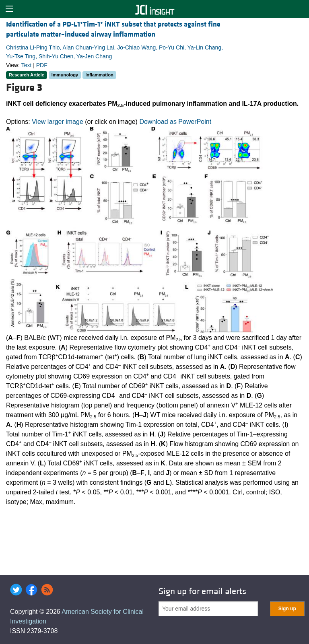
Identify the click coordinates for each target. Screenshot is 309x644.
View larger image (58, 122)
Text (27, 65)
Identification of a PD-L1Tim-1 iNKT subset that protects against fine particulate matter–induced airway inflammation (113, 29)
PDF (42, 65)
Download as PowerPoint (175, 122)
